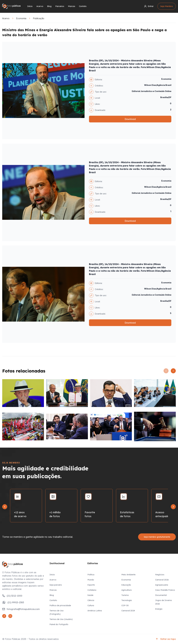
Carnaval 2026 (162, 580)
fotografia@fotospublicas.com (21, 609)
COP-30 (125, 605)
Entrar (149, 6)
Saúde (90, 595)
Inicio (52, 575)
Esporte (91, 585)
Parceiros (60, 6)
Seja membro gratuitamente (157, 537)
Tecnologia (127, 600)
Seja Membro (167, 6)
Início (30, 6)
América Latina (95, 611)
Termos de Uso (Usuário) (61, 619)
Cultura (91, 605)
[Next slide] (173, 507)
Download (130, 119)
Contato (83, 6)
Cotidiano (92, 590)
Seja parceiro (56, 585)
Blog (49, 6)
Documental (161, 595)
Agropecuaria (162, 585)
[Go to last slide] (5, 507)
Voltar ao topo (165, 639)
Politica (91, 575)
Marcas (72, 6)
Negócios (160, 575)
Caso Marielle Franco (165, 590)
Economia (21, 18)
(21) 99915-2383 (13, 602)
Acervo (40, 6)
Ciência (91, 600)
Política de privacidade (60, 605)
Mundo (91, 580)
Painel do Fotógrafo (59, 624)
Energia (159, 609)
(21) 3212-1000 (12, 596)
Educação (126, 585)
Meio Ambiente (128, 575)
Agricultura (126, 590)
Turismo (125, 595)
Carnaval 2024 (128, 611)
